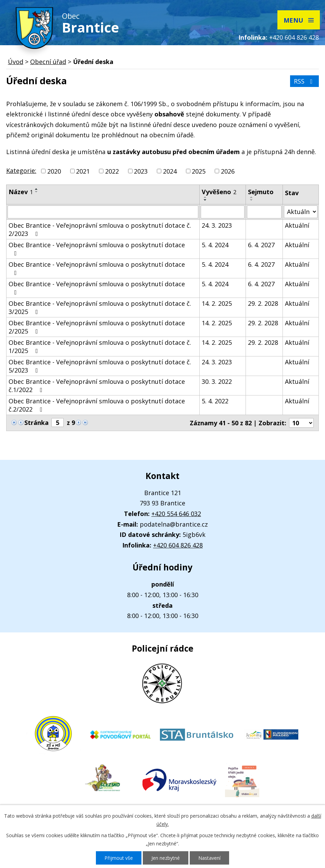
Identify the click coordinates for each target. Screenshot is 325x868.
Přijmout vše (119, 858)
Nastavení (209, 858)
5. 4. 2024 (215, 245)
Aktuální (297, 225)
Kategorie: (21, 171)
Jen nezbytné (166, 858)
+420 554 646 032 (176, 514)
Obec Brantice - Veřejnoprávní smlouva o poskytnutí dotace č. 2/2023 (100, 229)
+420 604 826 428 (294, 37)
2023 (141, 171)
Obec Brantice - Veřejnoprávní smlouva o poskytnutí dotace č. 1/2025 (100, 347)
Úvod (16, 62)
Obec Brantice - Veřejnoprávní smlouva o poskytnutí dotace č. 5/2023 (100, 366)
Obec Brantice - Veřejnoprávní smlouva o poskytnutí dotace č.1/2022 (97, 386)
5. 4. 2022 (215, 401)
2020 (54, 171)
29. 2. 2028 (263, 303)
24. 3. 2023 (217, 225)
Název (21, 192)
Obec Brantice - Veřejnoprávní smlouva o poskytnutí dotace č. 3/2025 (100, 307)
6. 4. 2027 (261, 245)
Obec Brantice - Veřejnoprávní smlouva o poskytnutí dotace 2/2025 (97, 327)
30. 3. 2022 (217, 381)
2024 (170, 171)
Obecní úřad (48, 62)
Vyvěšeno (219, 192)
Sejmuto (261, 192)
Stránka (36, 423)
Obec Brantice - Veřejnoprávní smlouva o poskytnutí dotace (97, 249)
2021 (83, 171)
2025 (199, 171)
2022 (112, 171)
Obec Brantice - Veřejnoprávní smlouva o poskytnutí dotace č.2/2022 (97, 405)
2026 (228, 171)
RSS (305, 81)
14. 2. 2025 (217, 303)
